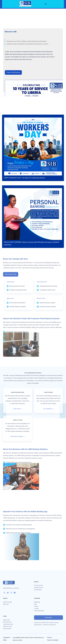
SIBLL (5, 640)
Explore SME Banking (13, 72)
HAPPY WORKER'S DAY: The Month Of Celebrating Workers (24, 178)
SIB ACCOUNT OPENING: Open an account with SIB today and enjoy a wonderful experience (31, 243)
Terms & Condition (53, 640)
